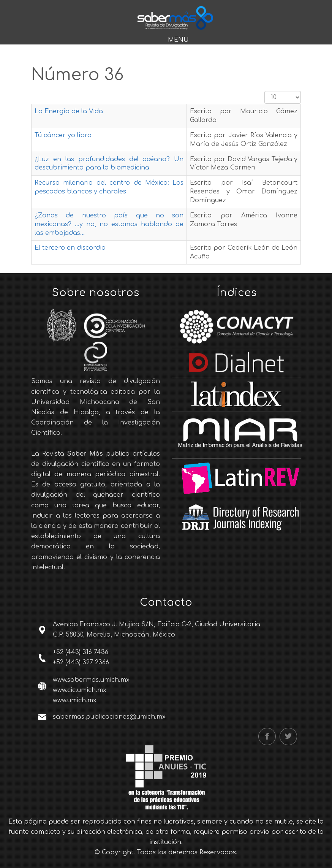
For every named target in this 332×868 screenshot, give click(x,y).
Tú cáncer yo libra (63, 135)
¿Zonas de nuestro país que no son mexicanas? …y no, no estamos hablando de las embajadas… (109, 224)
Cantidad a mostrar (265, 91)
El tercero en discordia (70, 248)
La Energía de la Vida (69, 111)
